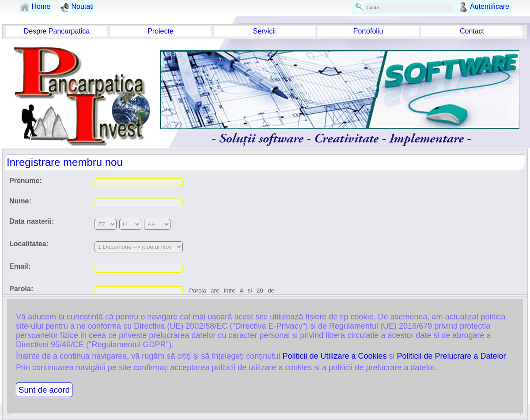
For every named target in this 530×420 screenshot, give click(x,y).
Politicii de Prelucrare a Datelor (451, 356)
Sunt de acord (44, 390)
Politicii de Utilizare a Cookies (334, 356)
